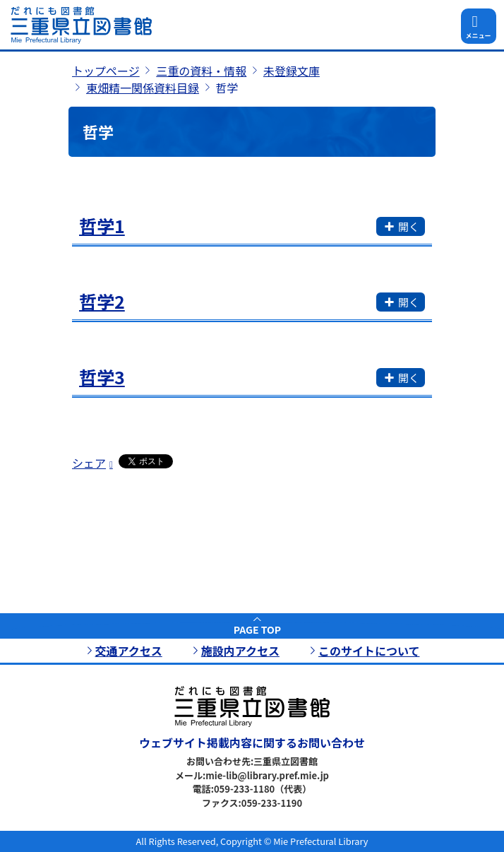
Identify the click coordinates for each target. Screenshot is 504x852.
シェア (89, 463)
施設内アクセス (240, 651)
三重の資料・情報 (201, 71)
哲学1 (102, 225)
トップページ (106, 71)
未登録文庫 (292, 71)
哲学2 (102, 301)
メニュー (478, 36)
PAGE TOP (257, 629)
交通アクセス (129, 651)
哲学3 (102, 377)
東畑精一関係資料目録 (143, 88)
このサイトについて (369, 651)
